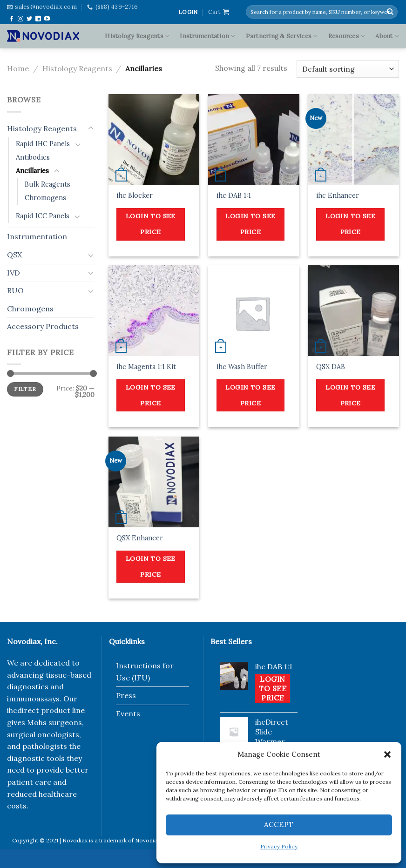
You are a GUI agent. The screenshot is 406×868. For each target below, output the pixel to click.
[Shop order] (348, 69)
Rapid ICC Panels (43, 216)
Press (126, 695)
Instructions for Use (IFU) (145, 672)
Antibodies (33, 157)
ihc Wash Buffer (242, 367)
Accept (279, 824)
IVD (14, 273)
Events (128, 713)
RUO (15, 290)
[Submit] (390, 12)
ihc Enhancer (338, 195)
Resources (347, 36)
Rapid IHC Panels (43, 144)
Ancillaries (32, 171)
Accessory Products (43, 326)
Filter (25, 389)
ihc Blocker (135, 195)
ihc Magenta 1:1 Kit (146, 367)
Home (18, 68)
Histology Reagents (137, 36)
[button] (387, 754)
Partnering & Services (282, 36)
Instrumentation (207, 36)
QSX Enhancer (140, 538)
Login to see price (151, 224)
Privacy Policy (279, 846)
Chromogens (45, 198)
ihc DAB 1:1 (234, 195)
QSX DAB (331, 367)
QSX (14, 255)
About (387, 36)
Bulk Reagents (47, 184)
